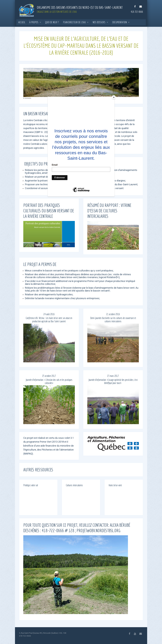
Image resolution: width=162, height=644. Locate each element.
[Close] (114, 97)
